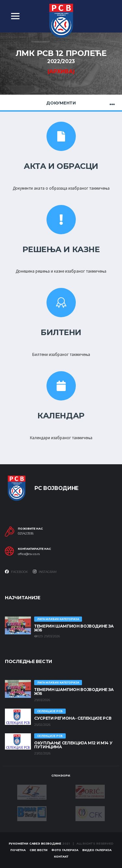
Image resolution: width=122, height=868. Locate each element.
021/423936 (26, 534)
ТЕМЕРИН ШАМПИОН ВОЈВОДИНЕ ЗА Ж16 (74, 628)
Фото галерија (65, 850)
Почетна (18, 850)
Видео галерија (97, 850)
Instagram (45, 572)
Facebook (16, 572)
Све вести (39, 850)
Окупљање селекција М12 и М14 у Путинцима (73, 745)
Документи (61, 103)
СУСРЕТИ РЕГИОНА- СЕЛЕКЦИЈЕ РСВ (73, 718)
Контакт (61, 856)
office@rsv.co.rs (29, 554)
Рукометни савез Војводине (35, 843)
